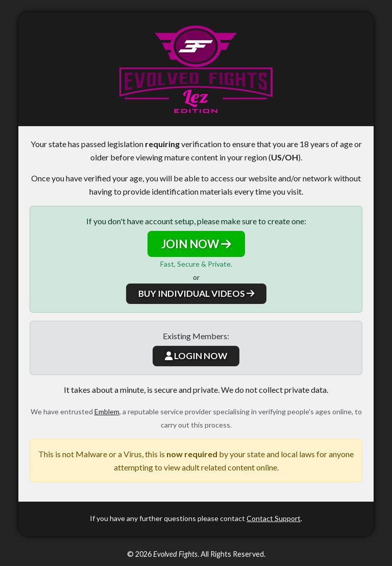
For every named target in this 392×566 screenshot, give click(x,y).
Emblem (107, 411)
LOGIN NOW (196, 356)
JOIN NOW (196, 244)
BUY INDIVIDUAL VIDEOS (196, 293)
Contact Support (274, 518)
